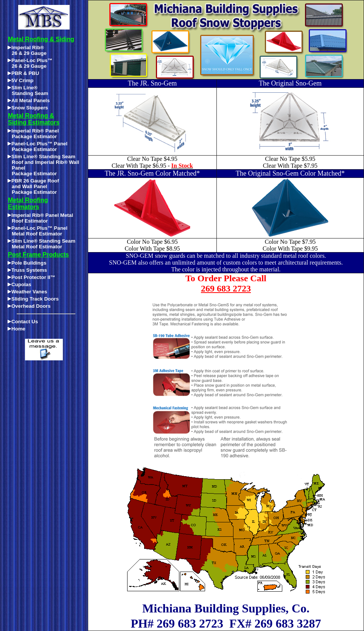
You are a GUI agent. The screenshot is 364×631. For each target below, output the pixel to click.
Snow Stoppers (28, 108)
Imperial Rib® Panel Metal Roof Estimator (40, 218)
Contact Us (23, 322)
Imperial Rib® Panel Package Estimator (33, 134)
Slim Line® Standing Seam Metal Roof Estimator (41, 244)
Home (16, 329)
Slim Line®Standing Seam (28, 90)
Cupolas (19, 284)
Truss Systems (27, 270)
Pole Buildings (27, 263)
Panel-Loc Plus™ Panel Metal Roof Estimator (37, 231)
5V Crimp (21, 80)
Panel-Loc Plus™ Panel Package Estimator (37, 146)
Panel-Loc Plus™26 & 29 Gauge (30, 63)
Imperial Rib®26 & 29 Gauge (27, 50)
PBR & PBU (23, 73)
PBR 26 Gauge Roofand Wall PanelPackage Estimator (33, 186)
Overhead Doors (29, 306)
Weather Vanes (27, 292)
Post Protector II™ (31, 277)
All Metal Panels (29, 100)
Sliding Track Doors (33, 299)
